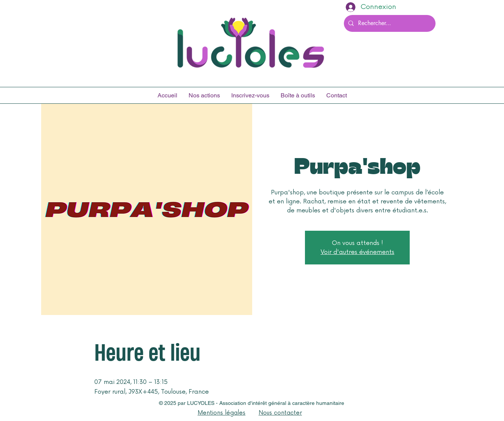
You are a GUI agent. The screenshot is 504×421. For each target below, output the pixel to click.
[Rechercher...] (389, 23)
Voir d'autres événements (358, 252)
